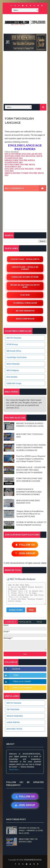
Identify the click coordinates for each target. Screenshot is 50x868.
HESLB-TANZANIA (15, 716)
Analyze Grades (16, 610)
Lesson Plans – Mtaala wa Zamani (25, 268)
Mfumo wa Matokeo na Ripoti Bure (25, 286)
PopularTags (25, 622)
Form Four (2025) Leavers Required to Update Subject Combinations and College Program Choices (31, 459)
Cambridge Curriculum (17, 357)
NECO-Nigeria (13, 370)
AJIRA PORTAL (13, 722)
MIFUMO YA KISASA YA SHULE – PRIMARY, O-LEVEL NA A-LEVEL (31, 830)
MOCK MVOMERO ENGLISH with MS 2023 (23, 154)
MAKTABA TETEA (14, 729)
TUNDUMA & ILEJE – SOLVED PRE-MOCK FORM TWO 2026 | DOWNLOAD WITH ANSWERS (31, 470)
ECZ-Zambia (12, 377)
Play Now (25, 295)
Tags (39, 622)
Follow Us (25, 545)
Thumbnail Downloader (25, 303)
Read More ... (15, 769)
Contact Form (11, 622)
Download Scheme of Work (25, 277)
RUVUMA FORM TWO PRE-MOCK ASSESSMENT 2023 (20, 166)
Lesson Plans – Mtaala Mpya (25, 259)
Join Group (25, 553)
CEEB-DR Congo (14, 383)
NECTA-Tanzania (14, 338)
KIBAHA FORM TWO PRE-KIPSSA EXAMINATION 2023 (20, 161)
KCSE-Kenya (12, 344)
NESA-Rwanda (13, 364)
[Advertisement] (25, 79)
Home (44, 563)
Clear (31, 610)
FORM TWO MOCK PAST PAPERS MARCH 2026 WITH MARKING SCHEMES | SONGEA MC (31, 447)
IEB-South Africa (14, 351)
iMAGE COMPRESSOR (25, 319)
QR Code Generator (25, 311)
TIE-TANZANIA (13, 709)
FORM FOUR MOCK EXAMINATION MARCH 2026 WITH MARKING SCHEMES (29, 492)
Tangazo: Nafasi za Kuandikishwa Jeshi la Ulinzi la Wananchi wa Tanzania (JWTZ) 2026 (30, 514)
